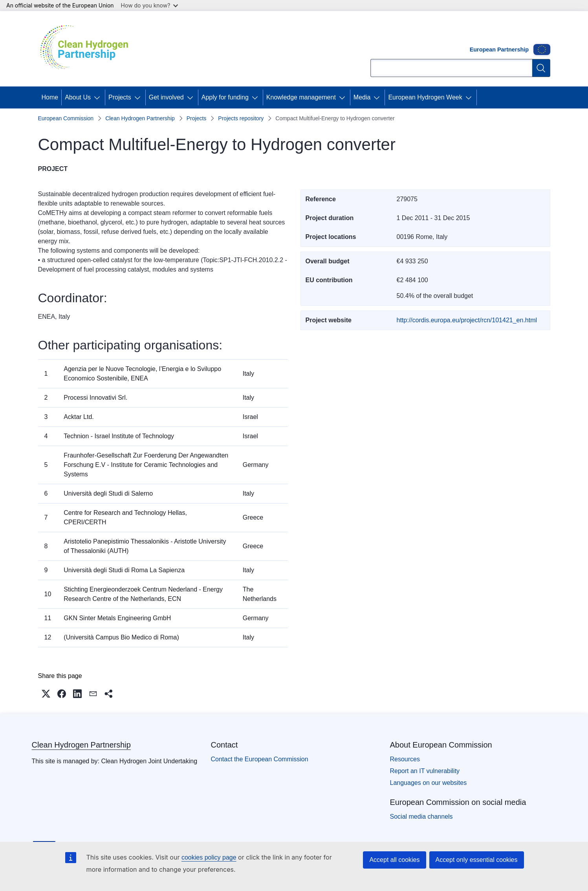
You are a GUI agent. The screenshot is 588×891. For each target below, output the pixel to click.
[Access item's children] (99, 97)
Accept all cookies (394, 860)
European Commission (66, 118)
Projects (120, 97)
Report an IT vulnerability (425, 771)
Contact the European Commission (260, 759)
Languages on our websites (429, 783)
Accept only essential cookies (477, 860)
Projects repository (241, 118)
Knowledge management (301, 97)
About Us (78, 97)
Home (50, 97)
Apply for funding (225, 97)
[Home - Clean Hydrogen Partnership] (87, 49)
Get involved (166, 97)
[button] (46, 694)
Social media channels (421, 817)
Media (362, 97)
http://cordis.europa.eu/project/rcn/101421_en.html (467, 320)
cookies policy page (209, 857)
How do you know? (150, 5)
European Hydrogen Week (425, 97)
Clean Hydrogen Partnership (140, 118)
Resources (405, 759)
